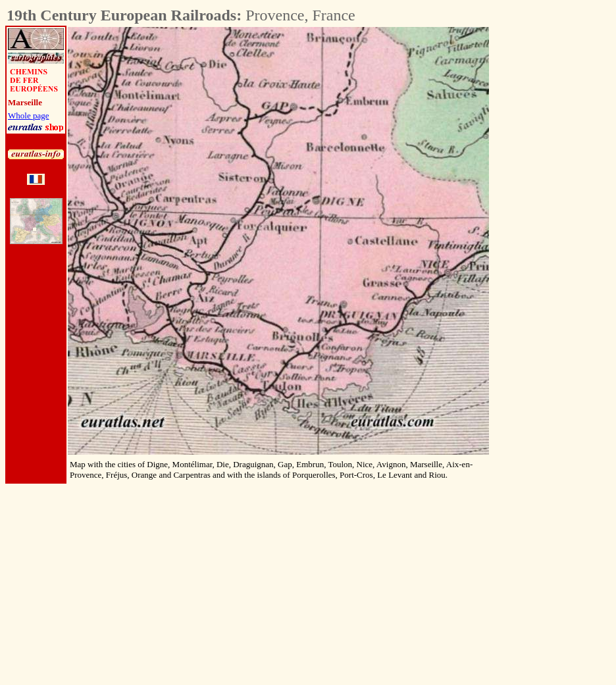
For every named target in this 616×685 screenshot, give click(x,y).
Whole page (28, 115)
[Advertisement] (562, 224)
